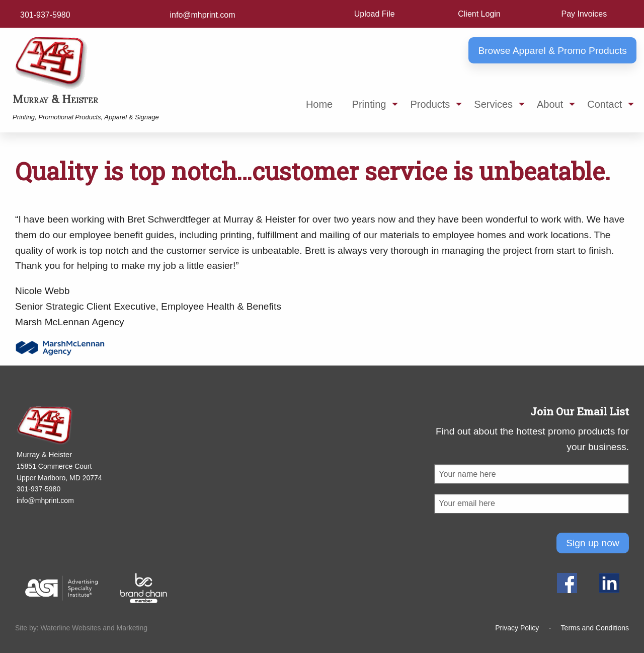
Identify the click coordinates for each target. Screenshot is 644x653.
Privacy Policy (517, 628)
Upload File (375, 14)
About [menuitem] (550, 104)
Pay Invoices (584, 14)
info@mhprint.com (203, 15)
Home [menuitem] (319, 104)
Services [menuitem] (493, 104)
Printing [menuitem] (369, 104)
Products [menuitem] (430, 104)
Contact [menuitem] (605, 104)
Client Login (479, 14)
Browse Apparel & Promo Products (552, 51)
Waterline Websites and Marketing (94, 628)
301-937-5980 (45, 15)
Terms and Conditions (595, 628)
